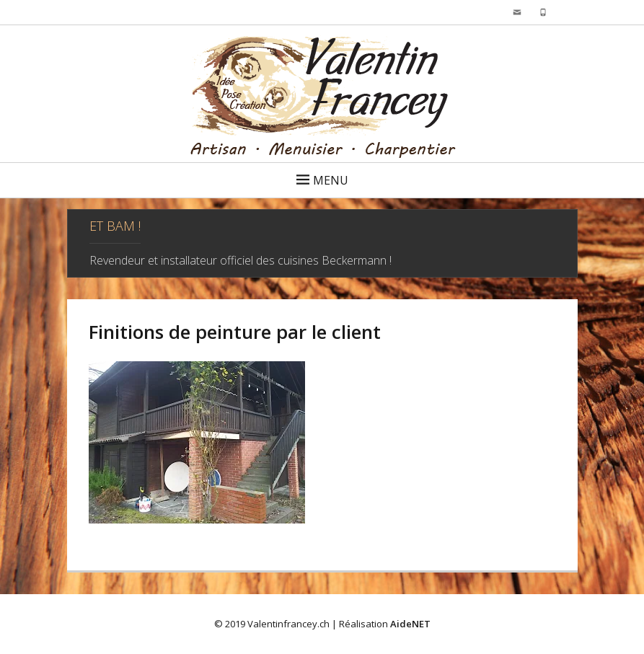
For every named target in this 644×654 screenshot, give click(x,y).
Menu (331, 180)
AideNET (410, 624)
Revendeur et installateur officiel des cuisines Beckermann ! (241, 260)
